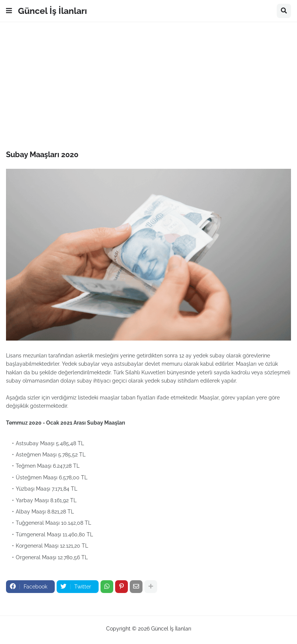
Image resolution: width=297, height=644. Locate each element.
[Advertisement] (148, 86)
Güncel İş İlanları (52, 11)
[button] (9, 11)
